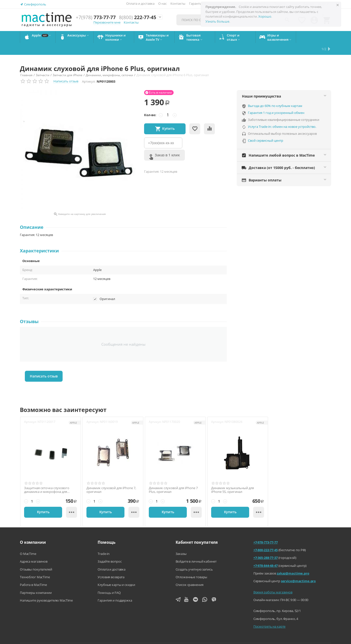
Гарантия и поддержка (115, 588)
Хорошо (265, 16)
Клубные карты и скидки (116, 573)
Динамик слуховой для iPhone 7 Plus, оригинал (173, 478)
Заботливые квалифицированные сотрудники (284, 108)
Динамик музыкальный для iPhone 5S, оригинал (233, 478)
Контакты (178, 3)
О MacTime (28, 542)
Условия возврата (111, 565)
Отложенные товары (192, 565)
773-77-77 (96, 17)
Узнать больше (217, 21)
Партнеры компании (36, 581)
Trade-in (104, 542)
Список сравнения (190, 573)
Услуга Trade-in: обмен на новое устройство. (282, 115)
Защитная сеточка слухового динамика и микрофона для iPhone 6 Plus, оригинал (47, 478)
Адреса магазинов (34, 549)
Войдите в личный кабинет (196, 549)
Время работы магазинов (273, 580)
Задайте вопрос (110, 549)
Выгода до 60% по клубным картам (275, 94)
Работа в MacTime (33, 573)
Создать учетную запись (194, 557)
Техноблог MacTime (35, 565)
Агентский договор (180, 636)
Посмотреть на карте (270, 614)
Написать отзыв (66, 69)
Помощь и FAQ (109, 581)
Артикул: (89, 69)
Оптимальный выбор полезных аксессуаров (282, 122)
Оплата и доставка (140, 3)
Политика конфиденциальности (229, 636)
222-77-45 (138, 17)
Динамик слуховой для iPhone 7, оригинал (111, 478)
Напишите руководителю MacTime (46, 588)
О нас (162, 3)
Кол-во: (150, 103)
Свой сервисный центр (266, 129)
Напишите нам (144, 636)
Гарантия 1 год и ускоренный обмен (276, 101)
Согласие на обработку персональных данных (297, 636)
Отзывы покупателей (36, 557)
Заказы (181, 542)
